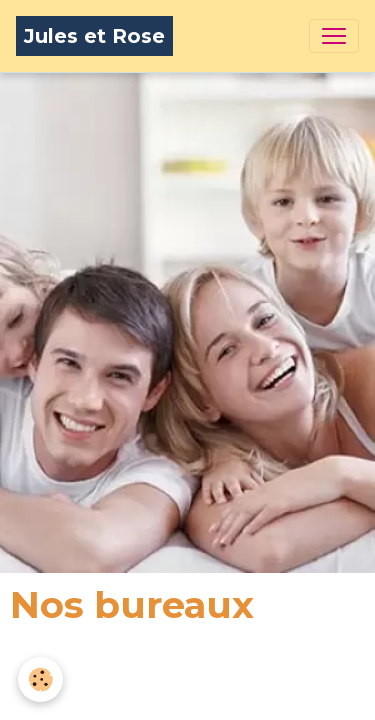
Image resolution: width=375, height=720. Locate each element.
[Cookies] (40, 679)
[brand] (94, 36)
